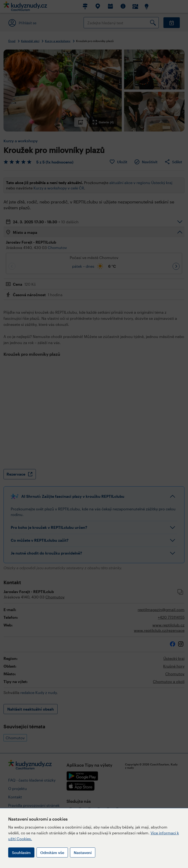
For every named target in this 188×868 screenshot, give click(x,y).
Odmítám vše (52, 852)
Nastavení (83, 852)
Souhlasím (21, 852)
